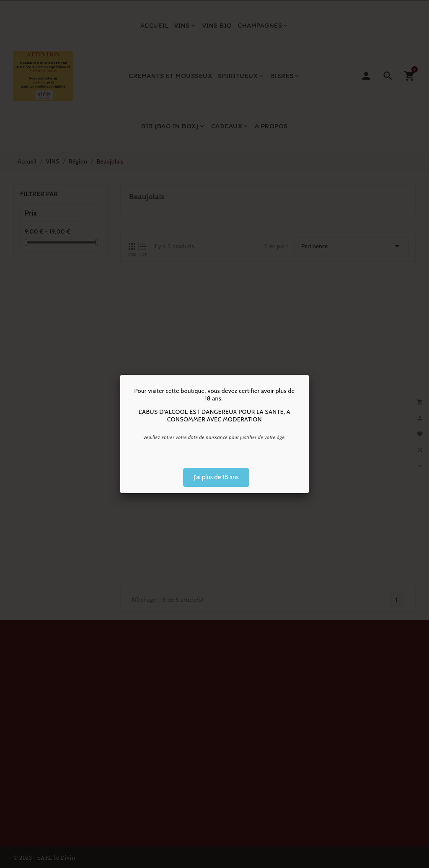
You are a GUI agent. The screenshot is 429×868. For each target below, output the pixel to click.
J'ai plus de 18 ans (216, 477)
